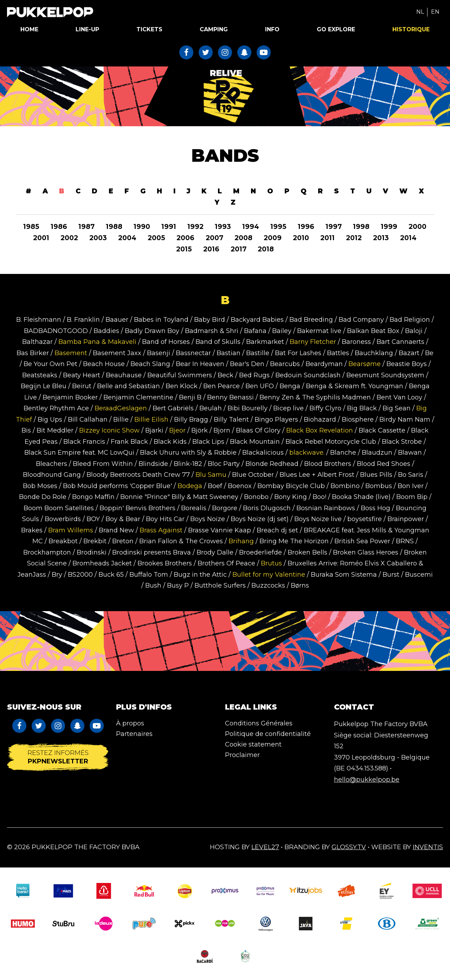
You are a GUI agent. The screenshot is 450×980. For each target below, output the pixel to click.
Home (29, 29)
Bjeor (177, 430)
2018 (266, 249)
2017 (239, 249)
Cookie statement (253, 744)
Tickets (149, 29)
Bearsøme (365, 364)
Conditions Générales (259, 723)
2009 (273, 238)
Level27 (265, 847)
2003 (98, 238)
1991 (169, 227)
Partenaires (134, 734)
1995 (278, 227)
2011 (327, 238)
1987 (86, 227)
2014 (408, 238)
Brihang (241, 541)
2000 (417, 227)
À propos (130, 723)
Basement (71, 353)
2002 (69, 238)
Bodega (191, 486)
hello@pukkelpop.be (367, 780)
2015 (184, 249)
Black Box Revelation (320, 430)
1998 (361, 227)
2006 (185, 238)
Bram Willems (71, 530)
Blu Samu (211, 475)
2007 (214, 238)
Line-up (87, 29)
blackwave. (307, 453)
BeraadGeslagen (121, 408)
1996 (306, 227)
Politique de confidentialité (268, 734)
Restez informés (58, 757)
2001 (41, 238)
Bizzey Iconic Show (109, 430)
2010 (301, 238)
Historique (411, 29)
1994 (251, 227)
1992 (195, 227)
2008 (243, 238)
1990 (142, 227)
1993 (223, 227)
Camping (214, 29)
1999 (389, 227)
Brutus (271, 563)
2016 (211, 249)
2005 (156, 238)
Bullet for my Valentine (269, 575)
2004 (127, 238)
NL (420, 12)
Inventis (428, 847)
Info (272, 29)
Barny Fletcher (313, 342)
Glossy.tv (349, 847)
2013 (381, 238)
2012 (354, 238)
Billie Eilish (151, 419)
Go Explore (336, 29)
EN (435, 12)
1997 (334, 227)
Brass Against (161, 530)
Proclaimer (242, 755)
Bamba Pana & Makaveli (97, 342)
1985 (31, 227)
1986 (59, 227)
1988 (114, 227)
